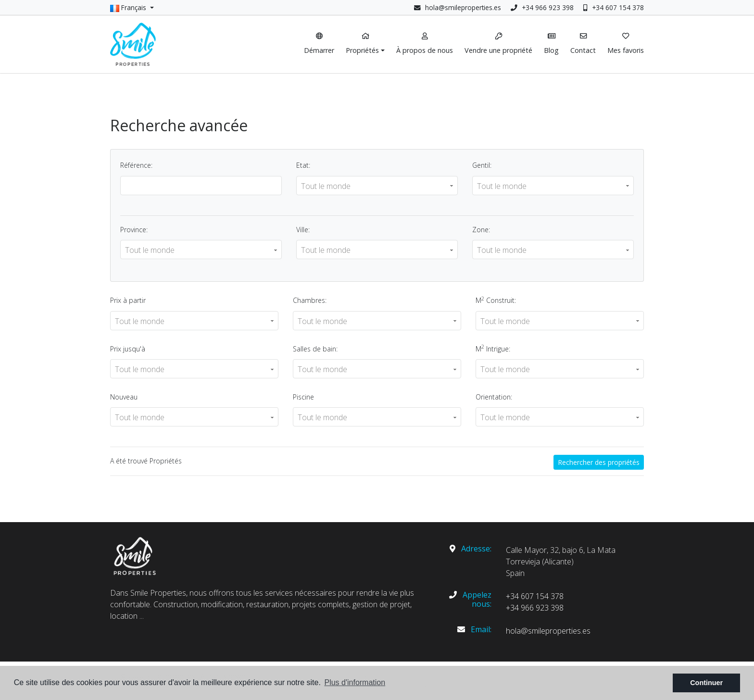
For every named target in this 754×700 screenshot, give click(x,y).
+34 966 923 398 (542, 7)
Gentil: (482, 165)
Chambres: (310, 300)
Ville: (303, 230)
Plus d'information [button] (355, 682)
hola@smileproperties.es (463, 7)
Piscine (303, 397)
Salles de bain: (315, 349)
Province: (134, 230)
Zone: (481, 230)
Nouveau (124, 397)
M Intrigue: (493, 348)
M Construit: (496, 300)
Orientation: (494, 397)
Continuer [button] (706, 683)
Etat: (303, 165)
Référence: (136, 165)
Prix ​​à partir (128, 300)
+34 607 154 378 (614, 7)
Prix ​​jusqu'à (128, 349)
